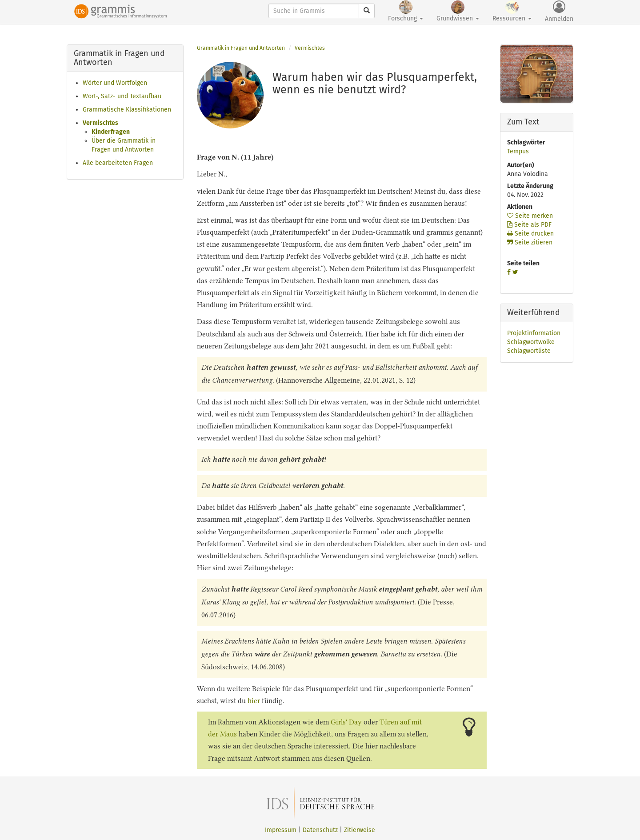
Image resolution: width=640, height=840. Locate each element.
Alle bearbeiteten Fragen (118, 163)
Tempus (518, 151)
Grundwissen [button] (458, 11)
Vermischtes (100, 123)
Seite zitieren (530, 242)
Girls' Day (346, 722)
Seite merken (530, 216)
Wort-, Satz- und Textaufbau (122, 96)
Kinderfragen (111, 132)
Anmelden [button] (559, 12)
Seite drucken (530, 234)
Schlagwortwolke (531, 342)
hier (254, 701)
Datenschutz (320, 830)
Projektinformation (534, 333)
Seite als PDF (529, 225)
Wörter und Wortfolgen (115, 83)
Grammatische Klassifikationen (127, 110)
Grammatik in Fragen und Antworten (241, 48)
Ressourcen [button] (512, 11)
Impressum (281, 830)
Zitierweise (360, 830)
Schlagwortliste (529, 351)
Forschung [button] (406, 11)
